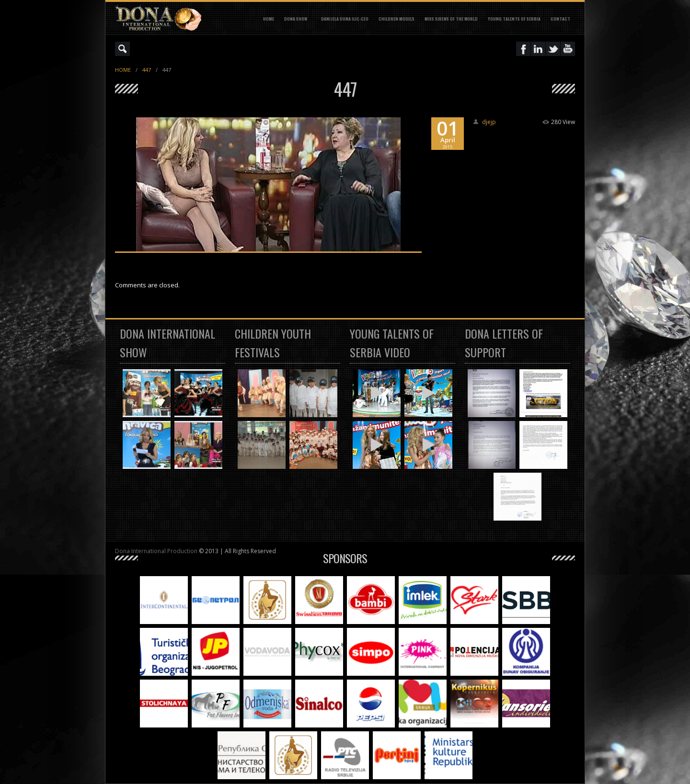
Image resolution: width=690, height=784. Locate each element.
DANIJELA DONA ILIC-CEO (345, 19)
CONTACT (560, 19)
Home (269, 19)
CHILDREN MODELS (397, 19)
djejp (489, 122)
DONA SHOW (296, 19)
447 (147, 70)
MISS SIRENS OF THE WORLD (451, 19)
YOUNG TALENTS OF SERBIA (514, 19)
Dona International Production (156, 551)
